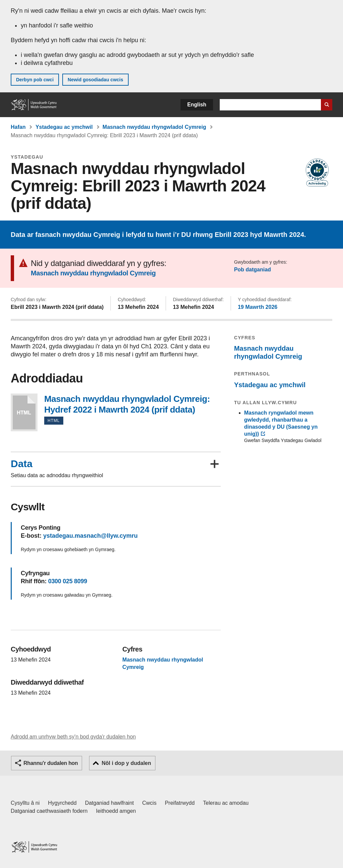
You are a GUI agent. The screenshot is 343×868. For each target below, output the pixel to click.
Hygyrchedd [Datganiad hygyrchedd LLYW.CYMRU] (62, 803)
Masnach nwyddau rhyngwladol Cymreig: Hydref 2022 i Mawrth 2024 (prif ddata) (24, 412)
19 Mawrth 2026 (258, 307)
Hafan (18, 127)
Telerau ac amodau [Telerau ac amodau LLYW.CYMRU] (226, 803)
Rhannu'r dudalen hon (51, 763)
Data (22, 464)
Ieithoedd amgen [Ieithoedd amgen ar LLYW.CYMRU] (116, 811)
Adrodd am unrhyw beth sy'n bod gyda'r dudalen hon (73, 737)
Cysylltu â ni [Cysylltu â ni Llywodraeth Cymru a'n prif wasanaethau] (25, 803)
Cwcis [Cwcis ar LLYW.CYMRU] (150, 803)
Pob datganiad (253, 270)
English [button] (197, 105)
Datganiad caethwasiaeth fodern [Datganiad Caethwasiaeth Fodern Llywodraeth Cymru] (49, 811)
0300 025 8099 (68, 581)
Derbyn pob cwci (35, 80)
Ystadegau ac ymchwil (64, 127)
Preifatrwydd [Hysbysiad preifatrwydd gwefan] (180, 803)
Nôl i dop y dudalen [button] (126, 763)
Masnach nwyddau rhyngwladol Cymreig (154, 127)
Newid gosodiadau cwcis (95, 80)
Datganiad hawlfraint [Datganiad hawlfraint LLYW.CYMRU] (110, 803)
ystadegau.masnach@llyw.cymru (90, 536)
